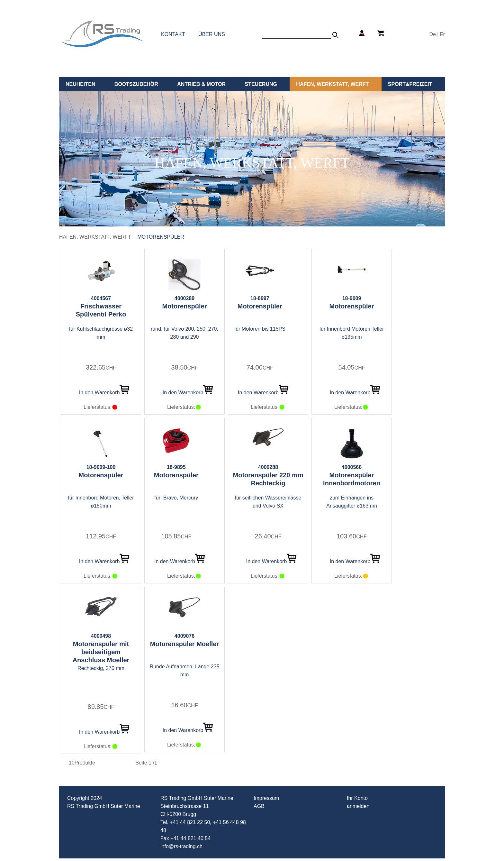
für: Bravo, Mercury (176, 498)
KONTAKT (173, 34)
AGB (259, 806)
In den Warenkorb (104, 393)
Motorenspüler (161, 237)
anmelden (358, 806)
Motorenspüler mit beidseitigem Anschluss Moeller (101, 652)
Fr (442, 34)
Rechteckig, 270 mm (101, 668)
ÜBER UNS (212, 34)
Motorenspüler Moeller (184, 644)
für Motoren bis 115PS (260, 329)
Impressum (266, 798)
